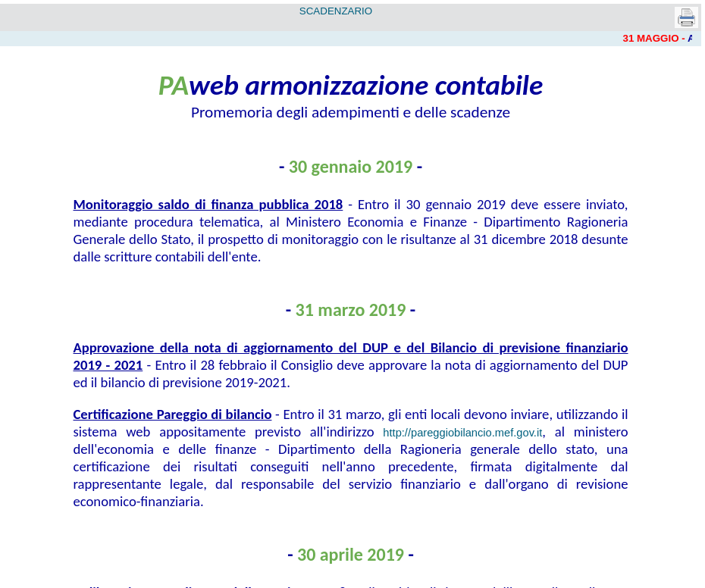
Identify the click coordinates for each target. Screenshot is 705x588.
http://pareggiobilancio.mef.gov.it (462, 433)
